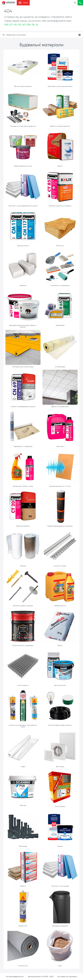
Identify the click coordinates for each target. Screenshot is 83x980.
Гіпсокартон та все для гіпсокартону (23, 126)
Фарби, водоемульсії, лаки (23, 166)
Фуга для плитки (60, 685)
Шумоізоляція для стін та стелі (60, 486)
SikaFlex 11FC (23, 926)
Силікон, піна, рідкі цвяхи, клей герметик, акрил (23, 726)
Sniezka (60, 846)
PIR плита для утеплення (23, 86)
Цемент (60, 166)
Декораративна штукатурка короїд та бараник (23, 326)
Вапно (60, 646)
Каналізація (23, 846)
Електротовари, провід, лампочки (60, 725)
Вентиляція (60, 767)
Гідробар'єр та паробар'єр (23, 446)
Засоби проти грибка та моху (23, 486)
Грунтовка (60, 446)
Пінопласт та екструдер (60, 886)
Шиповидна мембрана (60, 926)
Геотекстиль (23, 966)
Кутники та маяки (60, 566)
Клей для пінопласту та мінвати (60, 206)
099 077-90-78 (12, 25)
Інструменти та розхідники (60, 285)
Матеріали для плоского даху (23, 367)
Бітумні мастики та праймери (23, 646)
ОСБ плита (60, 246)
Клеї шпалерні (60, 806)
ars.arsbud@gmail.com (15, 977)
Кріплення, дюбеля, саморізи (23, 606)
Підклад (23, 566)
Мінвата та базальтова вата (60, 126)
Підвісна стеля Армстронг (60, 407)
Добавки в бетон (60, 606)
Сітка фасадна (60, 367)
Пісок (60, 966)
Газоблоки (23, 285)
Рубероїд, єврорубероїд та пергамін (60, 526)
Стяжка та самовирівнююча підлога (23, 407)
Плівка (23, 767)
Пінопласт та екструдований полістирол (23, 206)
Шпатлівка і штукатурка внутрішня (60, 86)
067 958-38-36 (30, 25)
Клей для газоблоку (23, 526)
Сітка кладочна (23, 685)
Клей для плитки (23, 246)
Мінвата (23, 886)
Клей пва (23, 805)
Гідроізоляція (60, 325)
